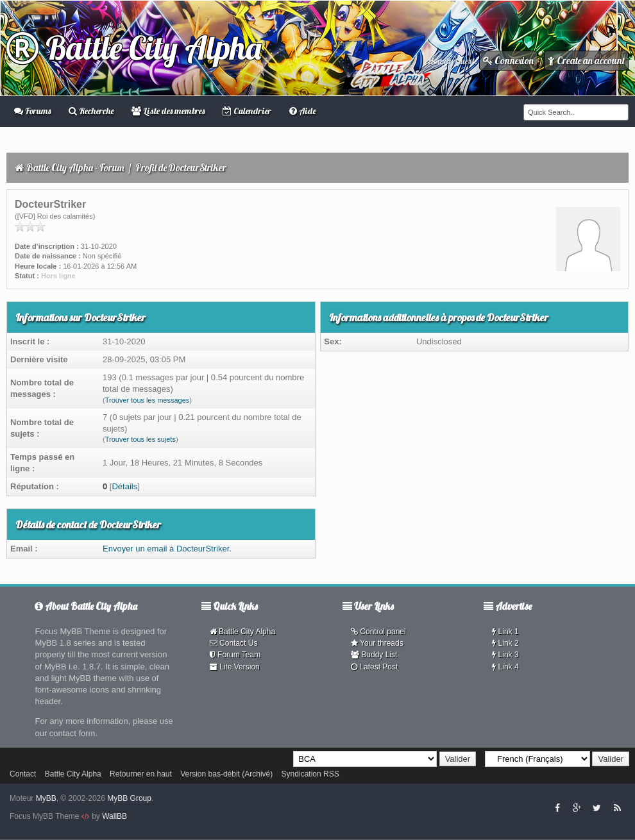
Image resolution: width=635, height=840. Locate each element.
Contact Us (234, 643)
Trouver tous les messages (148, 400)
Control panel (378, 632)
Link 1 (505, 632)
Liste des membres (168, 111)
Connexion (508, 61)
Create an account (586, 61)
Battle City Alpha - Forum (75, 168)
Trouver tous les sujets (140, 439)
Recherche (91, 111)
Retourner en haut (141, 774)
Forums (32, 111)
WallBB (114, 816)
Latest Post (374, 667)
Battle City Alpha (134, 48)
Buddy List (374, 655)
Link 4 (505, 667)
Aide (303, 111)
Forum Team (235, 655)
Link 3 (505, 655)
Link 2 (505, 643)
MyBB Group (129, 798)
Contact (23, 774)
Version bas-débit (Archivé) (226, 774)
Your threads (377, 643)
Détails (124, 486)
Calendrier (247, 111)
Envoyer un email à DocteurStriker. (167, 549)
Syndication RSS (310, 774)
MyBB (46, 798)
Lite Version (235, 667)
